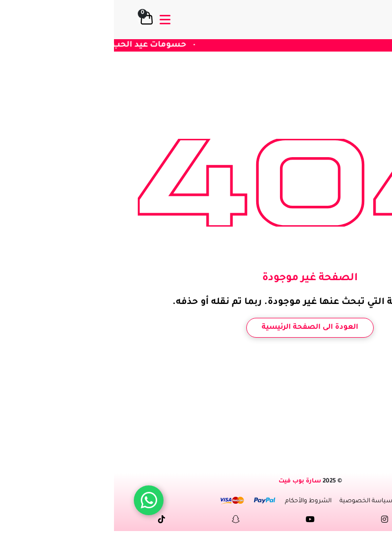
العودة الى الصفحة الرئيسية (196, 328)
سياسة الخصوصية (252, 501)
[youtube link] (196, 521)
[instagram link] (271, 521)
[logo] (348, 20)
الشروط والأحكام (194, 501)
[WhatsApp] (35, 500)
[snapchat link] (122, 521)
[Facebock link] (345, 521)
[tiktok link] (48, 521)
